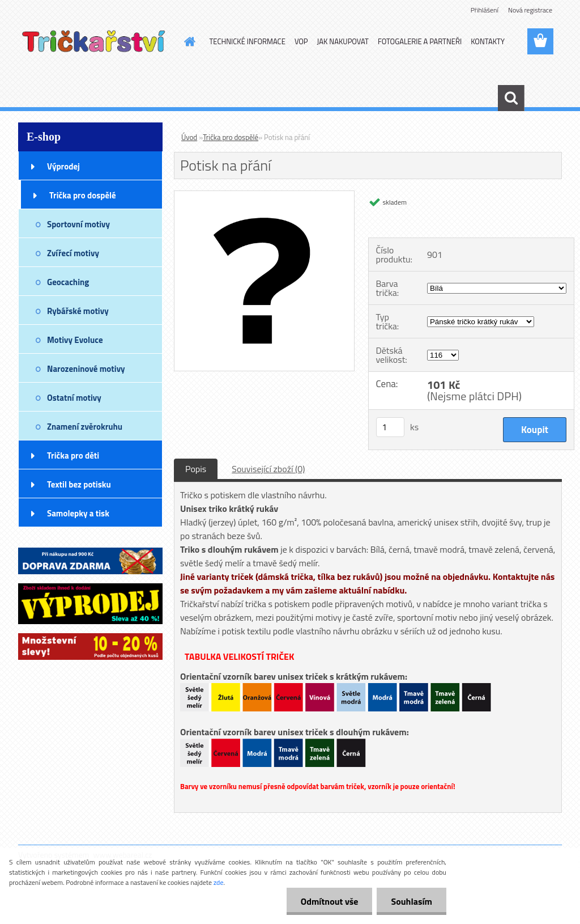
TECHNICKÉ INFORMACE (248, 41)
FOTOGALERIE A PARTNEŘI (420, 41)
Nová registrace (530, 10)
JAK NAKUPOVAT (343, 41)
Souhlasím (411, 901)
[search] (511, 98)
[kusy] (390, 427)
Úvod (189, 137)
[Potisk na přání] (264, 196)
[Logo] (96, 42)
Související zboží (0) (268, 469)
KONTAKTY (488, 41)
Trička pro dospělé (231, 137)
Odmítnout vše (330, 901)
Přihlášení (485, 10)
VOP (301, 41)
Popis (196, 469)
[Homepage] (188, 41)
